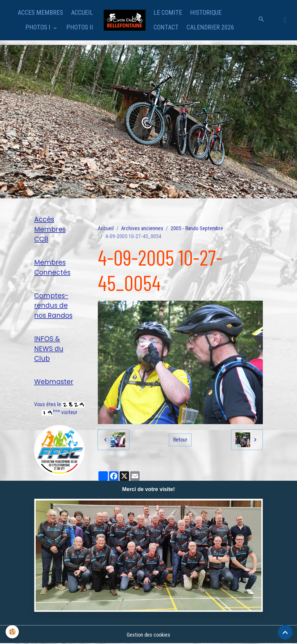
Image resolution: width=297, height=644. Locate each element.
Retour (180, 440)
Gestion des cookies (148, 635)
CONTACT (166, 27)
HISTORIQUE (206, 13)
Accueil (106, 228)
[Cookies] (13, 632)
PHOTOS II (80, 27)
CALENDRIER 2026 (210, 27)
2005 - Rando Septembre (197, 228)
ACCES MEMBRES (40, 13)
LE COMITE (168, 13)
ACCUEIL (82, 13)
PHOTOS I (39, 27)
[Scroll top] (285, 632)
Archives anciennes (142, 228)
